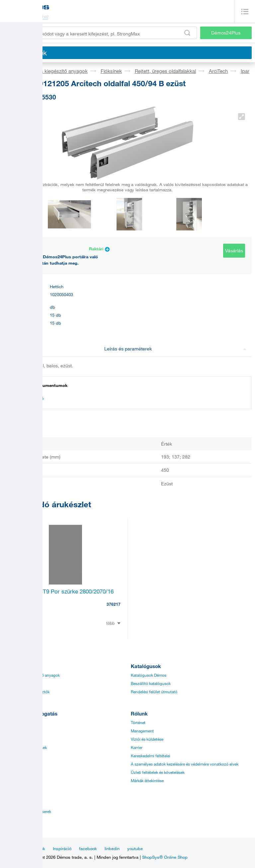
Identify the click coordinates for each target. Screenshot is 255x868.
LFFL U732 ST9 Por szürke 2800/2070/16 (62, 591)
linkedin (112, 848)
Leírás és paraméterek (175, 349)
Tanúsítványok (16, 756)
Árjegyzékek (14, 722)
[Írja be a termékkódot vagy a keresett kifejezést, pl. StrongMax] (100, 33)
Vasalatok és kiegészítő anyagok (51, 71)
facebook (88, 848)
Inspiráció (62, 848)
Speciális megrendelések (25, 747)
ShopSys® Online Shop (165, 857)
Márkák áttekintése (147, 780)
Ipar (245, 71)
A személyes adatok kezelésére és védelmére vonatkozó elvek (185, 764)
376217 (114, 604)
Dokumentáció (26, 398)
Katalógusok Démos (149, 675)
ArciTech (218, 71)
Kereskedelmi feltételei (151, 756)
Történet (138, 722)
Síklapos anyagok (19, 683)
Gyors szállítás (16, 772)
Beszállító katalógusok (151, 683)
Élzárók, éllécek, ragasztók (26, 692)
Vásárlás (234, 250)
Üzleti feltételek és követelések (158, 772)
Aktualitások (33, 848)
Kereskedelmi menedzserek (27, 811)
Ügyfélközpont (16, 820)
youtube (135, 848)
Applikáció (13, 739)
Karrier (137, 747)
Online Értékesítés (19, 764)
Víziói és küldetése (147, 739)
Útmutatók (13, 731)
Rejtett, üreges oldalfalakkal (165, 71)
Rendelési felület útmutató (154, 692)
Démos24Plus (226, 33)
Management (142, 731)
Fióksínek (111, 71)
